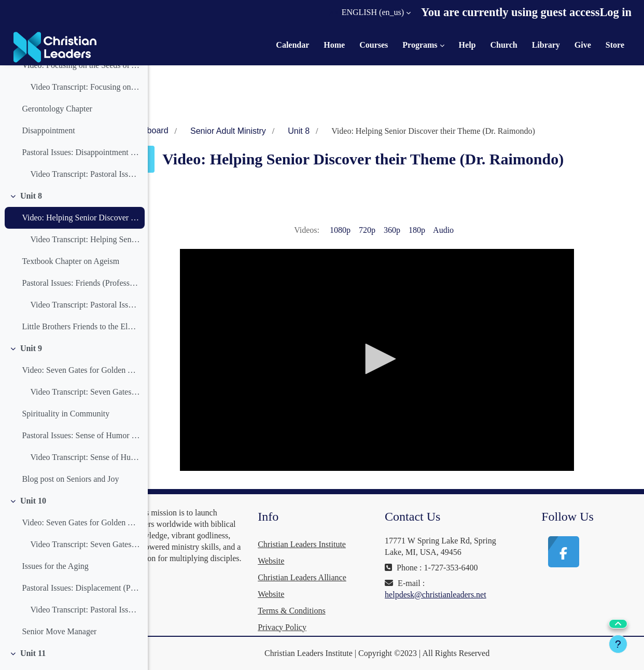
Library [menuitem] (546, 45)
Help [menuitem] (467, 45)
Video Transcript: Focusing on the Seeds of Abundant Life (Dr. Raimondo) (85, 87)
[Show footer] (618, 644)
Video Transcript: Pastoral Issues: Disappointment (85, 174)
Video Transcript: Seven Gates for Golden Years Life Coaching (85, 392)
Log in (615, 12)
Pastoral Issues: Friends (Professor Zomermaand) (81, 283)
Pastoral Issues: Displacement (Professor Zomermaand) (81, 588)
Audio (466, 230)
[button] (370, 12)
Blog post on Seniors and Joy (70, 479)
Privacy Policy (317, 627)
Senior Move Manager (59, 631)
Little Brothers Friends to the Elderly (81, 326)
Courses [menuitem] (374, 45)
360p (415, 230)
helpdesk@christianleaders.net (459, 606)
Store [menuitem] (615, 45)
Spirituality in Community (66, 414)
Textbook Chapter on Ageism (71, 261)
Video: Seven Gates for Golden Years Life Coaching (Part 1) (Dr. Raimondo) (81, 370)
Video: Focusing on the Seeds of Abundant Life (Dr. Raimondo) (81, 65)
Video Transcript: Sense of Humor (85, 457)
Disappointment (48, 130)
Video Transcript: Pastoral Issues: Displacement (85, 610)
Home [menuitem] (334, 45)
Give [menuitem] (583, 45)
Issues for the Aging (55, 566)
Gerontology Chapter (57, 109)
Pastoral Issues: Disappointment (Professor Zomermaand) (81, 152)
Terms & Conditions (326, 611)
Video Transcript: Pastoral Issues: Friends (85, 305)
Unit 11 (33, 653)
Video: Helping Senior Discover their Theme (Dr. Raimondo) (81, 218)
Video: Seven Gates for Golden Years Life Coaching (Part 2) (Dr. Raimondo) (81, 522)
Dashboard (194, 130)
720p (390, 230)
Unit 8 (31, 196)
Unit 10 (33, 501)
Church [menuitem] (503, 45)
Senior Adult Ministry (274, 131)
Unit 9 (31, 348)
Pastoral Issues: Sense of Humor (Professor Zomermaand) (81, 435)
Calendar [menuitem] (292, 45)
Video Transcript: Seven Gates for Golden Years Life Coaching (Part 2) (85, 544)
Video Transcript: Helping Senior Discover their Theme (85, 239)
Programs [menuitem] (420, 45)
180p (440, 230)
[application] (400, 360)
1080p (363, 230)
